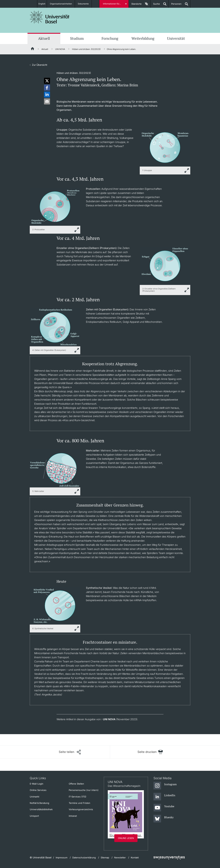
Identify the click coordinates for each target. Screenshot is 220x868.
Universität (176, 38)
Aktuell (44, 38)
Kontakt (135, 858)
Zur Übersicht (40, 65)
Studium (77, 38)
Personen (175, 5)
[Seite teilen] (70, 752)
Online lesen (126, 838)
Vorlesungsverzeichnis (81, 809)
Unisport (34, 816)
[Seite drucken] (150, 752)
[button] (47, 81)
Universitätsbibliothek (41, 809)
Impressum (62, 858)
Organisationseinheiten (62, 4)
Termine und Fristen (79, 803)
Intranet (73, 816)
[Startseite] (33, 49)
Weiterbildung (143, 38)
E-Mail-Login (37, 784)
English (42, 4)
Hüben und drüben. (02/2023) (86, 49)
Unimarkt (34, 797)
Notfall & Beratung (39, 803)
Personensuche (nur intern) (84, 790)
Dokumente (85, 4)
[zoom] (165, 147)
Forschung (110, 38)
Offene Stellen (76, 784)
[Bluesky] (164, 819)
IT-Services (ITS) (78, 797)
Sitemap (105, 858)
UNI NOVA (60, 49)
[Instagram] (165, 786)
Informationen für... (112, 4)
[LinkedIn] (164, 797)
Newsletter (120, 858)
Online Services (38, 790)
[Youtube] (164, 808)
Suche (155, 5)
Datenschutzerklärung (84, 858)
